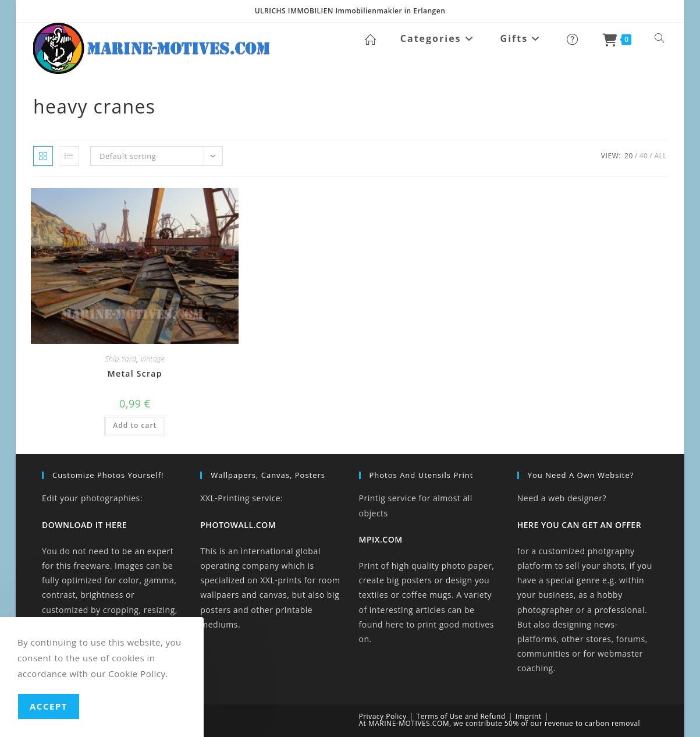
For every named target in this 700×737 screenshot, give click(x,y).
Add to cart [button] (135, 425)
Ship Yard (120, 359)
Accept (49, 706)
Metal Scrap (135, 373)
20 (629, 156)
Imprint (529, 716)
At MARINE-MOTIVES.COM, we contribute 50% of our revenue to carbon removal (500, 723)
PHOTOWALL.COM (238, 525)
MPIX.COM (381, 539)
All (660, 156)
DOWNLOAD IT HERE (84, 525)
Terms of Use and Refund (461, 716)
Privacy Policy (383, 716)
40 (644, 156)
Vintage (152, 359)
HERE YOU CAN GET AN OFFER (579, 525)
